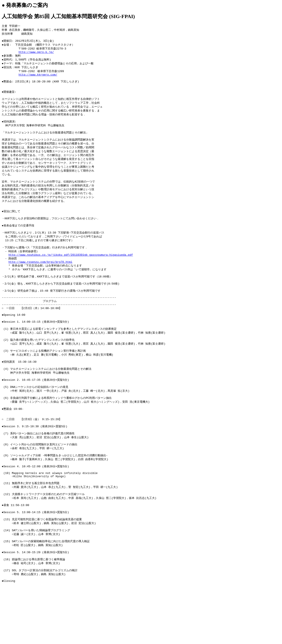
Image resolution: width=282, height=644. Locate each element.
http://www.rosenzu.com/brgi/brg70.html (40, 284)
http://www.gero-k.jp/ (36, 54)
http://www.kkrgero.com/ (38, 79)
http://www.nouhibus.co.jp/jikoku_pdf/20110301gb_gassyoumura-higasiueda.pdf (71, 276)
